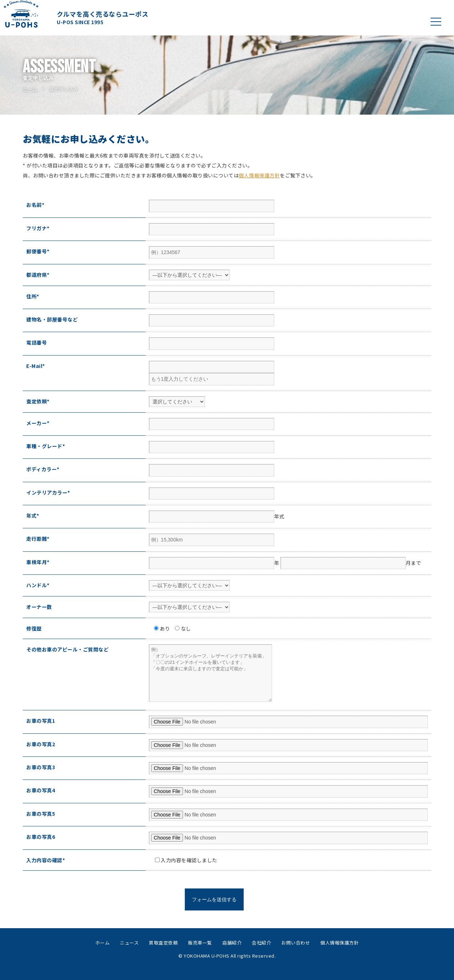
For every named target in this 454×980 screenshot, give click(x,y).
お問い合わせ (296, 953)
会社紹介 (261, 953)
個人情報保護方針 (259, 175)
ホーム (30, 89)
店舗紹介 (232, 953)
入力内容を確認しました (184, 871)
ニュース (129, 953)
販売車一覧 (200, 953)
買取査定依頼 (163, 953)
